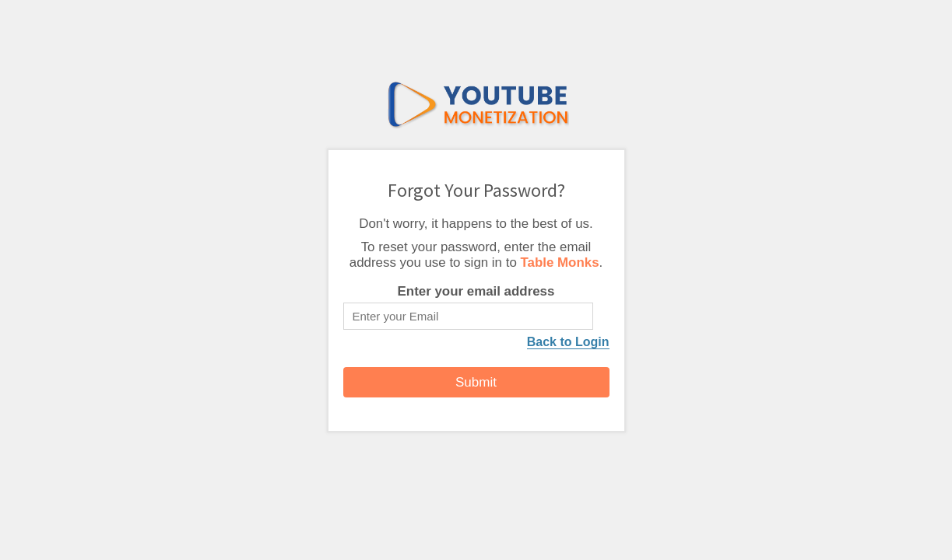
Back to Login (568, 342)
